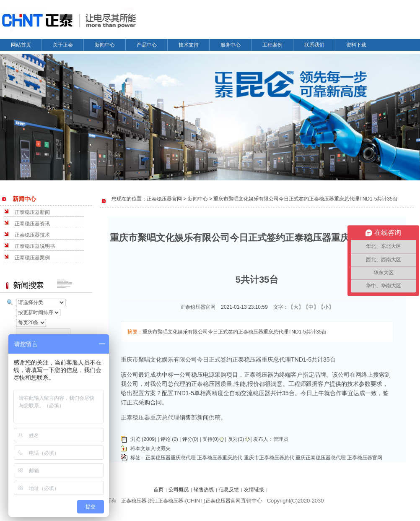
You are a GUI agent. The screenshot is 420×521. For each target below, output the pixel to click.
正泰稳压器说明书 (35, 246)
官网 (236, 501)
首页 (158, 490)
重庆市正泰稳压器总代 (269, 458)
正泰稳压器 (134, 501)
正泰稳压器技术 (32, 235)
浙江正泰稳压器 (166, 501)
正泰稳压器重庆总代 (220, 458)
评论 (166, 439)
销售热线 (204, 490)
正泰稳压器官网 (365, 458)
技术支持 (189, 45)
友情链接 (254, 490)
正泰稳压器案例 (32, 258)
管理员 (281, 439)
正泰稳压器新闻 (32, 212)
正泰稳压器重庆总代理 (171, 458)
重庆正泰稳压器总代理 (321, 458)
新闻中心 (105, 45)
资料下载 (356, 45)
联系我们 (314, 45)
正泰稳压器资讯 (32, 224)
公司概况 (179, 490)
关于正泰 (63, 45)
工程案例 (272, 45)
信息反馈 (229, 490)
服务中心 (231, 45)
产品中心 (147, 45)
